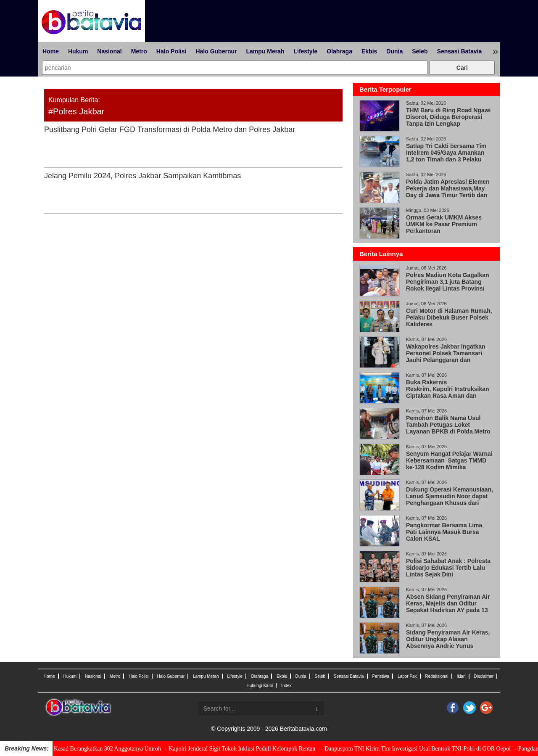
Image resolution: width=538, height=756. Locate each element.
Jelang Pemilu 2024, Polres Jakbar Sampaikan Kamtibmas (142, 176)
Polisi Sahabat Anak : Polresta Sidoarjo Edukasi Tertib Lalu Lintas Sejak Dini (448, 568)
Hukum (78, 51)
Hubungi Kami (260, 686)
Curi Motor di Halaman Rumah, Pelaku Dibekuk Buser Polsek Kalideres (449, 317)
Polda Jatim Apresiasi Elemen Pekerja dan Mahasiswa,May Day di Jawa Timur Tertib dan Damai (448, 192)
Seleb (420, 51)
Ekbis (369, 51)
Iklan (461, 676)
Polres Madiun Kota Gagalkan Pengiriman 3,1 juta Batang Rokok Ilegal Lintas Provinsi (448, 282)
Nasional (109, 51)
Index (286, 686)
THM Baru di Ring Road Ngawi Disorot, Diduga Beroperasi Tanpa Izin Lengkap (448, 117)
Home (51, 51)
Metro (139, 51)
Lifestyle (305, 51)
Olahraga (339, 51)
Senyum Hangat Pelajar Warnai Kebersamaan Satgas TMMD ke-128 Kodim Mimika (449, 460)
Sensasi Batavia (460, 51)
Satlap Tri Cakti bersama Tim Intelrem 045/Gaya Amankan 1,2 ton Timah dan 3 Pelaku (446, 153)
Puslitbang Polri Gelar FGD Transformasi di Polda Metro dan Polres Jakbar (171, 130)
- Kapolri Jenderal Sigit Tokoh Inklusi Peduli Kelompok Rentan (241, 749)
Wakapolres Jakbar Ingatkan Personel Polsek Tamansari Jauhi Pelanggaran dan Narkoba (446, 357)
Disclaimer (484, 676)
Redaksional (437, 676)
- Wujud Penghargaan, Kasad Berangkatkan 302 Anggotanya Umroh (80, 749)
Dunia (394, 51)
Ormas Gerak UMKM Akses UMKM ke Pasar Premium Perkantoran (444, 224)
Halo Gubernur (216, 51)
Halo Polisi (171, 51)
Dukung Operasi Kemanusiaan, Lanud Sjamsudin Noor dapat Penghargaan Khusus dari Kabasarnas (450, 500)
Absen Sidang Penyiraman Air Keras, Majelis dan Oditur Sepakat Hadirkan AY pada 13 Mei (448, 607)
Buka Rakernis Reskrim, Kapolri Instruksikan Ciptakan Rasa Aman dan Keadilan (448, 392)
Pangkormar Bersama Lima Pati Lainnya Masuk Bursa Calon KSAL (444, 532)
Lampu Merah (265, 51)
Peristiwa (381, 676)
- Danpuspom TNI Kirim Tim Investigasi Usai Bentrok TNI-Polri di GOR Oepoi (416, 749)
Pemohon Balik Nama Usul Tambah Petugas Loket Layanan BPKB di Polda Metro (449, 425)
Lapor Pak (407, 676)
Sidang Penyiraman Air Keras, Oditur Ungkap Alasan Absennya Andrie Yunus (448, 639)
